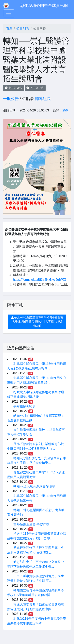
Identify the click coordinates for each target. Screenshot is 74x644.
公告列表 (23, 28)
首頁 (9, 28)
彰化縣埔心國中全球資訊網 (44, 6)
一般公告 (11, 99)
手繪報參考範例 (24, 406)
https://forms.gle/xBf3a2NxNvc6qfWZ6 (40, 280)
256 (65, 110)
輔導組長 (43, 99)
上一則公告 (13, 88)
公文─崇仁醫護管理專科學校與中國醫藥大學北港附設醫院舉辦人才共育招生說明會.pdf (37, 322)
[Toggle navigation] (9, 13)
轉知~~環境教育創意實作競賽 (34, 486)
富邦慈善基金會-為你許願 (31, 524)
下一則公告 (35, 88)
